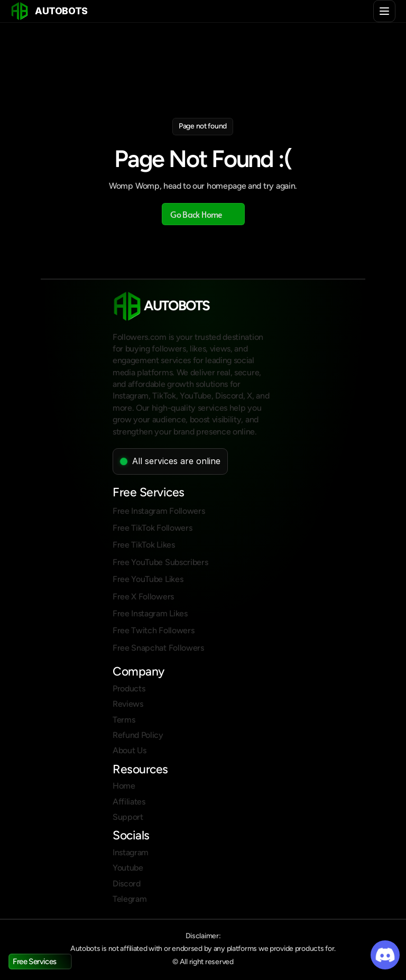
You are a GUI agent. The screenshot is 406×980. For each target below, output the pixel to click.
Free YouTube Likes (148, 579)
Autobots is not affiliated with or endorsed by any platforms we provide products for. (203, 949)
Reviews (128, 704)
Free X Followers (143, 597)
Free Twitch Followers (153, 630)
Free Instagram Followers (159, 511)
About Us (129, 750)
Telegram (130, 899)
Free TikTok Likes (144, 545)
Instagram (131, 852)
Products (129, 688)
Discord (127, 884)
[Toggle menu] (384, 11)
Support (128, 817)
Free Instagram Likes (150, 613)
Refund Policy (138, 735)
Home (124, 786)
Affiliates (129, 802)
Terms (124, 720)
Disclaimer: (203, 936)
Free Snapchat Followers (158, 648)
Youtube (128, 868)
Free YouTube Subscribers (160, 562)
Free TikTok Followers (152, 528)
